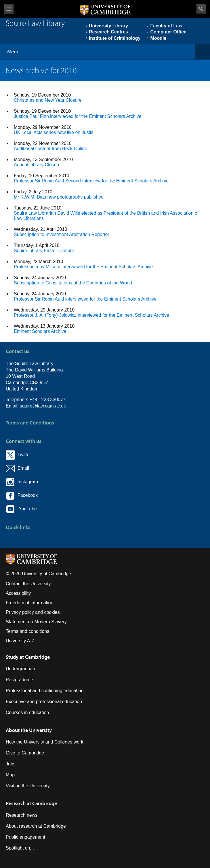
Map (10, 775)
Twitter (18, 455)
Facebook (22, 495)
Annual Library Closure (37, 165)
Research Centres (108, 32)
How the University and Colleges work (44, 742)
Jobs (11, 764)
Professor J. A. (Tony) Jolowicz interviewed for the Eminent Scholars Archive (91, 315)
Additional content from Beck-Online (50, 149)
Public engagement (25, 837)
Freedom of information (29, 603)
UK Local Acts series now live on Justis (54, 132)
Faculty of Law (166, 26)
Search (201, 9)
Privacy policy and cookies (33, 612)
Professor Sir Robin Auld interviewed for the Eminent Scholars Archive (85, 299)
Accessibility (18, 593)
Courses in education (27, 713)
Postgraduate (19, 680)
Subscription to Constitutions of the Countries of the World (73, 283)
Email (22, 468)
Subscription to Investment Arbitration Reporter (62, 234)
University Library (108, 26)
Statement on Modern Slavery (36, 622)
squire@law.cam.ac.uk (43, 406)
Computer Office (168, 32)
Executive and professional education (44, 702)
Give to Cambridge (25, 753)
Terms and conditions (27, 631)
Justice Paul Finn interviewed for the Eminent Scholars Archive (78, 116)
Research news (22, 815)
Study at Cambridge (28, 657)
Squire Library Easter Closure (44, 251)
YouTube (21, 509)
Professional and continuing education (45, 691)
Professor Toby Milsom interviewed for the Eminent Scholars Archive (83, 267)
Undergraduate (21, 669)
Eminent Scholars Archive (40, 331)
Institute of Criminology (115, 38)
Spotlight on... (20, 848)
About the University (29, 730)
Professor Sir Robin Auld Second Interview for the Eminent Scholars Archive (91, 181)
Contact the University (28, 584)
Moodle (158, 38)
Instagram (22, 482)
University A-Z (20, 641)
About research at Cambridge (36, 826)
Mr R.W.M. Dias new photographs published (59, 197)
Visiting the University (28, 786)
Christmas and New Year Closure (48, 100)
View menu (9, 9)
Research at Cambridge (31, 803)
